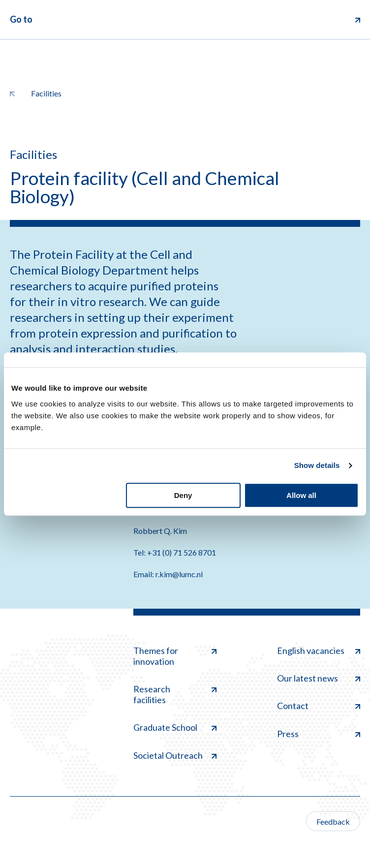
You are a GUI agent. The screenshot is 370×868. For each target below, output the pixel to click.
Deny (183, 495)
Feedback (333, 821)
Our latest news (319, 678)
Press (319, 734)
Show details (317, 465)
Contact (319, 706)
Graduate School (175, 727)
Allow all (301, 495)
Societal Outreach (175, 755)
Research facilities (175, 694)
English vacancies (319, 651)
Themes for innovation (175, 656)
